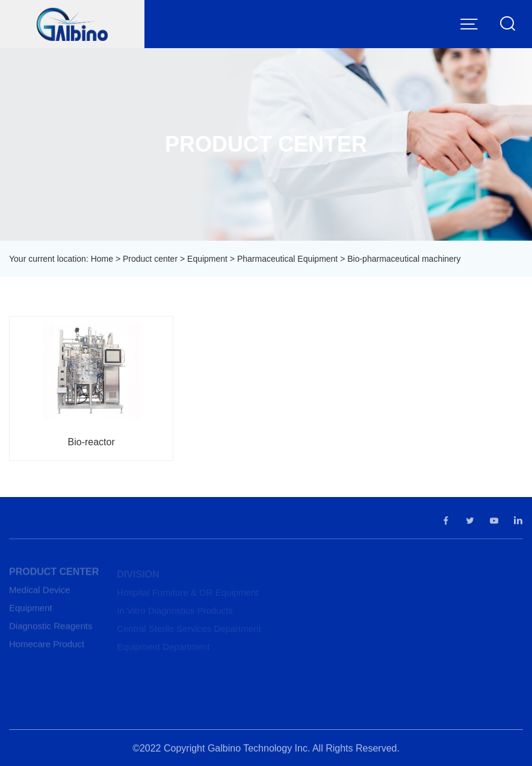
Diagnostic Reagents (51, 629)
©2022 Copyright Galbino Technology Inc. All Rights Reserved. (266, 751)
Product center (150, 259)
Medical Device (40, 592)
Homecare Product (47, 647)
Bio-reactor (91, 442)
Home (102, 259)
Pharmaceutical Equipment (287, 259)
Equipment (207, 259)
